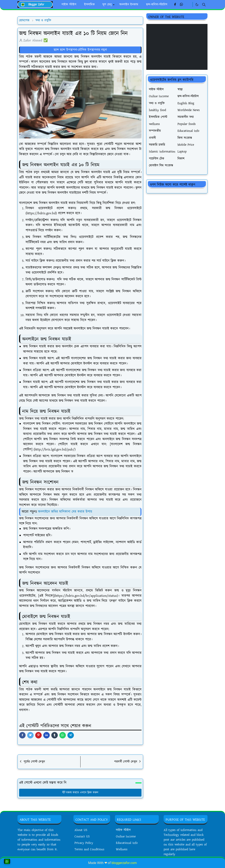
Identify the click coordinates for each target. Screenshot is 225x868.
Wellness (122, 849)
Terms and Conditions (89, 849)
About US (81, 830)
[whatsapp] (182, 5)
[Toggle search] (204, 5)
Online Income (126, 837)
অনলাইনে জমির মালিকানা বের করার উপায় (65, 512)
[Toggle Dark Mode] (197, 5)
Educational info (127, 843)
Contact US (82, 837)
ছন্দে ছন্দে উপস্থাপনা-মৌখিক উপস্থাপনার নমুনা (80, 50)
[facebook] (175, 5)
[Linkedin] (188, 5)
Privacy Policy (84, 843)
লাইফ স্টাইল (123, 830)
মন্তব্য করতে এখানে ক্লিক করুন (80, 793)
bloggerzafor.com (124, 863)
